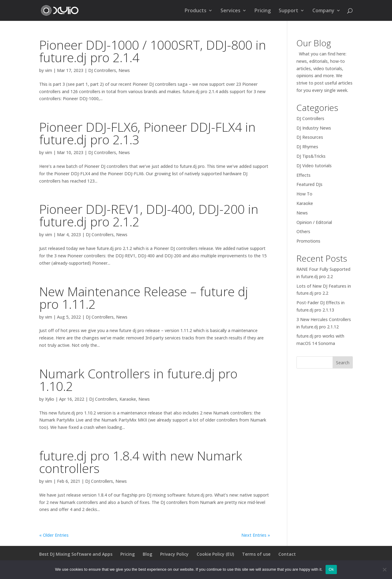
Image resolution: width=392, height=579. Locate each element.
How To (304, 194)
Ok (331, 569)
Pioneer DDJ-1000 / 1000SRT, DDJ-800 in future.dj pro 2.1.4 (153, 51)
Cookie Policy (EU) (215, 554)
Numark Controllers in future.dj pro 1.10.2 (138, 380)
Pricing (263, 11)
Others (303, 231)
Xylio (50, 399)
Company (323, 11)
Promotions (308, 241)
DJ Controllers (102, 70)
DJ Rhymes (307, 147)
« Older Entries (54, 535)
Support (288, 11)
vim (49, 70)
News (124, 70)
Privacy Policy (174, 554)
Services (230, 11)
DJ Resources (310, 137)
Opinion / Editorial (314, 222)
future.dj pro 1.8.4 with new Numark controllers (141, 462)
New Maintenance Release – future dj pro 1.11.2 (144, 298)
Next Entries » (256, 535)
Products (196, 11)
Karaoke (128, 399)
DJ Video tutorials (314, 166)
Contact (287, 554)
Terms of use (256, 554)
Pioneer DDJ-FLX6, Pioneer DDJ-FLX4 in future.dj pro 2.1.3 (147, 133)
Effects (303, 175)
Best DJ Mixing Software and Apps (76, 554)
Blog (147, 554)
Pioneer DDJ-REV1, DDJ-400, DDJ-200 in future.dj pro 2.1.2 (149, 215)
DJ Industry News (314, 128)
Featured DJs (309, 184)
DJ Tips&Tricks (311, 156)
